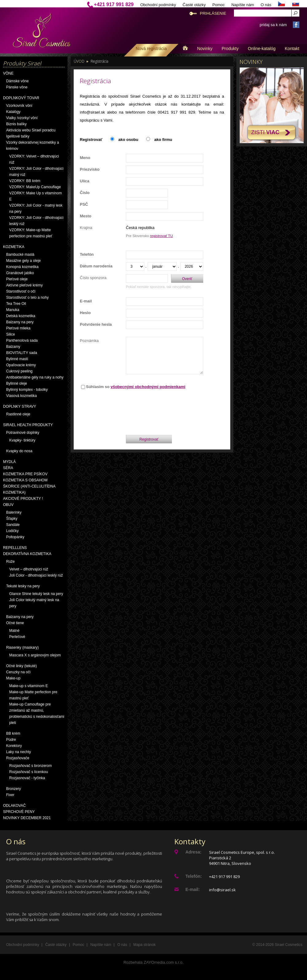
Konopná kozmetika (22, 267)
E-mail (86, 301)
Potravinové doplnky (23, 433)
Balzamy (13, 347)
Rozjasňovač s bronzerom (31, 766)
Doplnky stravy (20, 406)
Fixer (10, 795)
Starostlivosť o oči (21, 291)
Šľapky (12, 519)
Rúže (10, 562)
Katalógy (13, 112)
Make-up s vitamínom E (29, 686)
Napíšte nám (243, 5)
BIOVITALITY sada (22, 353)
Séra (8, 468)
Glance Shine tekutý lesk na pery (36, 594)
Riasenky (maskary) (22, 647)
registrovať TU (161, 236)
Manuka (13, 310)
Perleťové (17, 637)
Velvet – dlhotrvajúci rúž (29, 569)
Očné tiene (15, 623)
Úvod (79, 61)
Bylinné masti (17, 359)
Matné (14, 631)
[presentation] (165, 411)
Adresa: (193, 852)
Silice (11, 334)
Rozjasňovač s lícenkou (29, 772)
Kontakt (292, 49)
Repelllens (15, 548)
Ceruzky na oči (18, 672)
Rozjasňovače (18, 758)
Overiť (187, 279)
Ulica (85, 181)
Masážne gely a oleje (23, 261)
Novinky (205, 49)
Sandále (13, 525)
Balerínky (14, 512)
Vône (8, 73)
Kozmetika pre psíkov (25, 474)
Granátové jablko (20, 273)
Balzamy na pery (20, 322)
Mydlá (9, 462)
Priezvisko (90, 169)
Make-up (13, 678)
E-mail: (193, 889)
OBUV (8, 505)
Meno (85, 158)
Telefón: (194, 876)
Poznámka (89, 341)
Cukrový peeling (19, 371)
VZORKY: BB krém (25, 181)
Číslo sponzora (93, 278)
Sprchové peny (19, 812)
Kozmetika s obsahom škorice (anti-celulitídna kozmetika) (29, 486)
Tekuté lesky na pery (23, 586)
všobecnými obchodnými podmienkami (148, 387)
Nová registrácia (151, 49)
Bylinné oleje (17, 383)
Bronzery (14, 789)
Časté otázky (194, 5)
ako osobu (128, 140)
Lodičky (12, 531)
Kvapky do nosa (19, 451)
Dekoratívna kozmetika (27, 554)
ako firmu (163, 140)
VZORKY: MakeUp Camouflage (35, 187)
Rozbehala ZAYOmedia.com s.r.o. (153, 962)
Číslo (85, 193)
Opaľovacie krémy (21, 365)
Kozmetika (14, 247)
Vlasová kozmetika (21, 396)
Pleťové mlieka (18, 328)
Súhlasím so (136, 387)
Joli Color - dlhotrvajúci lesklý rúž (36, 575)
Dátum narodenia (96, 266)
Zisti (265, 132)
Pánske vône (17, 87)
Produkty (230, 49)
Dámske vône (17, 81)
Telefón (87, 254)
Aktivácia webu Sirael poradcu (31, 130)
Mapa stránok (144, 945)
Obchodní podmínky (158, 5)
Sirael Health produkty (28, 425)
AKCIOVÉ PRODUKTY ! (23, 499)
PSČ (84, 204)
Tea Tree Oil (16, 304)
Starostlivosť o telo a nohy (27, 297)
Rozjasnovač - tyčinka (27, 778)
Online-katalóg (262, 49)
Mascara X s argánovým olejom (35, 655)
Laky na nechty (19, 752)
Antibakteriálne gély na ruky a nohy (35, 377)
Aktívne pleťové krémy (24, 285)
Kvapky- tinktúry (22, 440)
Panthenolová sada (22, 340)
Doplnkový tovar (21, 98)
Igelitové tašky (18, 136)
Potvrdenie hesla (96, 324)
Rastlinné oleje (18, 414)
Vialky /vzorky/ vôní (22, 118)
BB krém (13, 733)
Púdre (11, 740)
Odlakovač (14, 806)
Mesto (86, 216)
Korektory (14, 746)
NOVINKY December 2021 (27, 818)
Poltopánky (15, 537)
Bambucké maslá (20, 255)
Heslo (85, 313)
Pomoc (219, 5)
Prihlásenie (213, 13)
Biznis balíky (16, 124)
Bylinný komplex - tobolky (27, 390)
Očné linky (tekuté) (21, 666)
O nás (266, 5)
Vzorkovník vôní (19, 106)
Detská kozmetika (21, 316)
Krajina (86, 228)
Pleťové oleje (17, 279)
